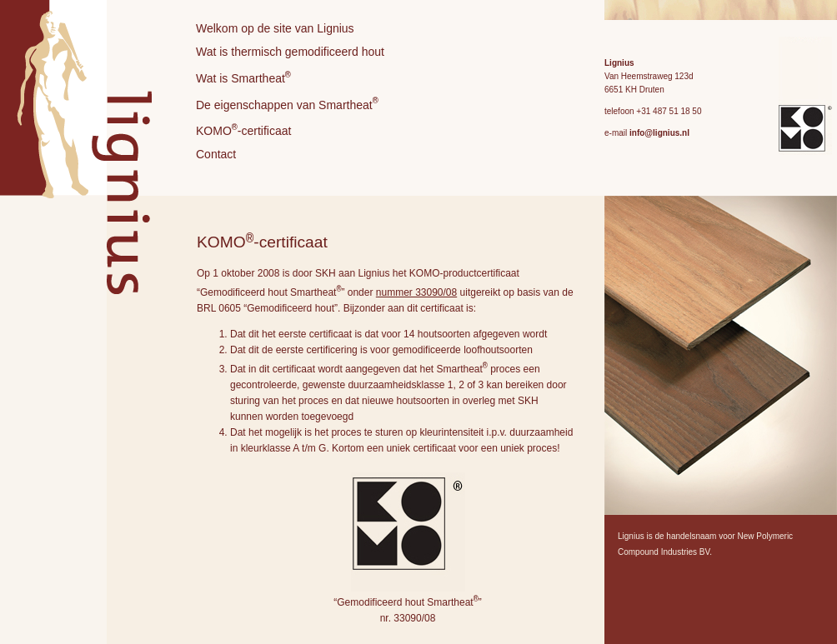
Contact (216, 157)
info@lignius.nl (659, 133)
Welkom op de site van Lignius (275, 28)
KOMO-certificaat (243, 132)
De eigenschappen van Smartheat (287, 105)
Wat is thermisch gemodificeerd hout (290, 52)
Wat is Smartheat (243, 77)
